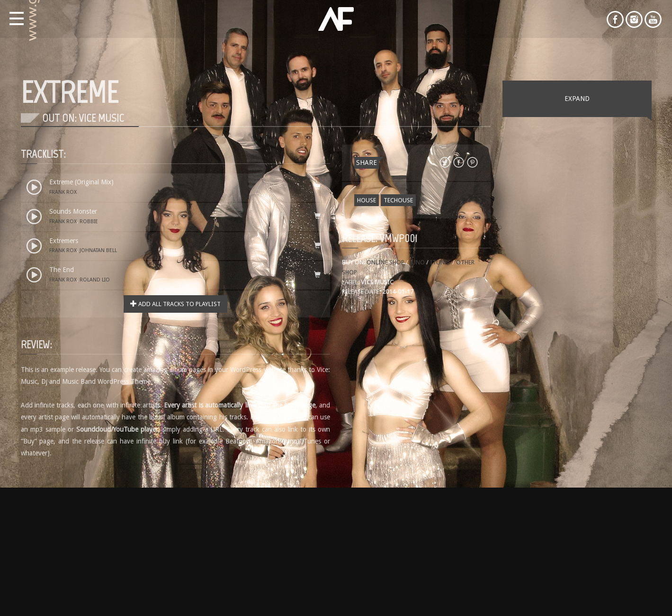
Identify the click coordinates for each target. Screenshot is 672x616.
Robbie (89, 222)
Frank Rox (63, 192)
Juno (417, 262)
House (367, 200)
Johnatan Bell (98, 250)
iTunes (440, 262)
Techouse (398, 200)
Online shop (386, 262)
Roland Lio (95, 280)
